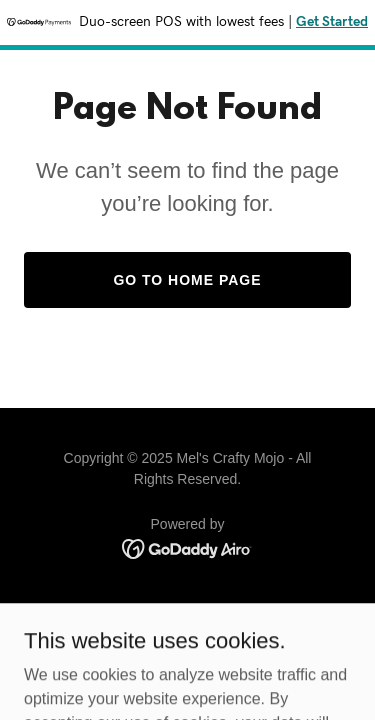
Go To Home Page (187, 280)
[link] (187, 547)
